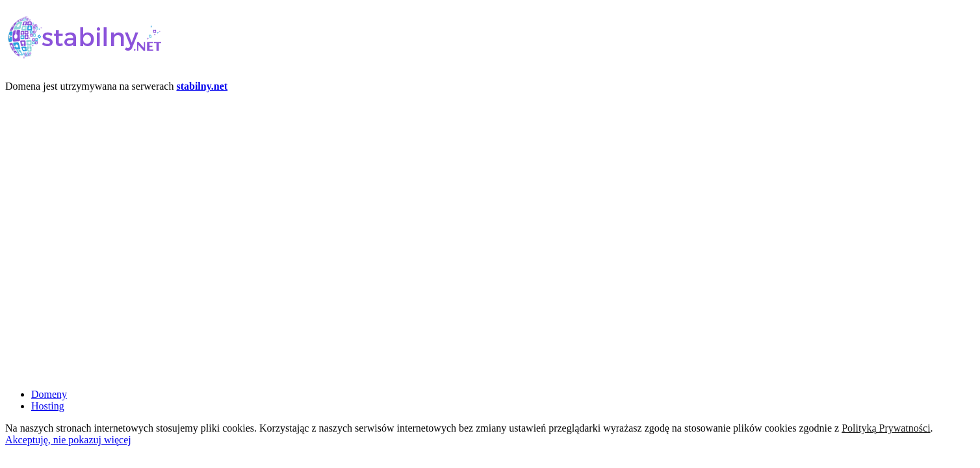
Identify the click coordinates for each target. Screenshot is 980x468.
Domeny (49, 394)
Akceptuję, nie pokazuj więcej (68, 440)
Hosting (48, 406)
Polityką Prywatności (886, 428)
